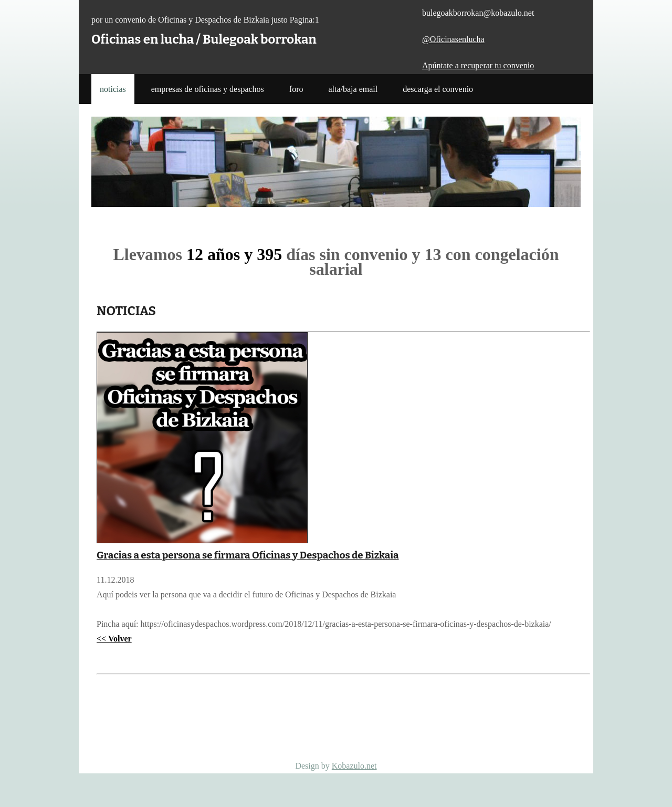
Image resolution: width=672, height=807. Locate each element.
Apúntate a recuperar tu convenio (478, 65)
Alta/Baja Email (353, 89)
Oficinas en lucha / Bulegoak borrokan (204, 39)
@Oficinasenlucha (453, 39)
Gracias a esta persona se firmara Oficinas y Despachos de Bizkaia (248, 555)
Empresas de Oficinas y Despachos (208, 89)
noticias (113, 89)
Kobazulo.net (354, 766)
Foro (296, 89)
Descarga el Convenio (438, 89)
